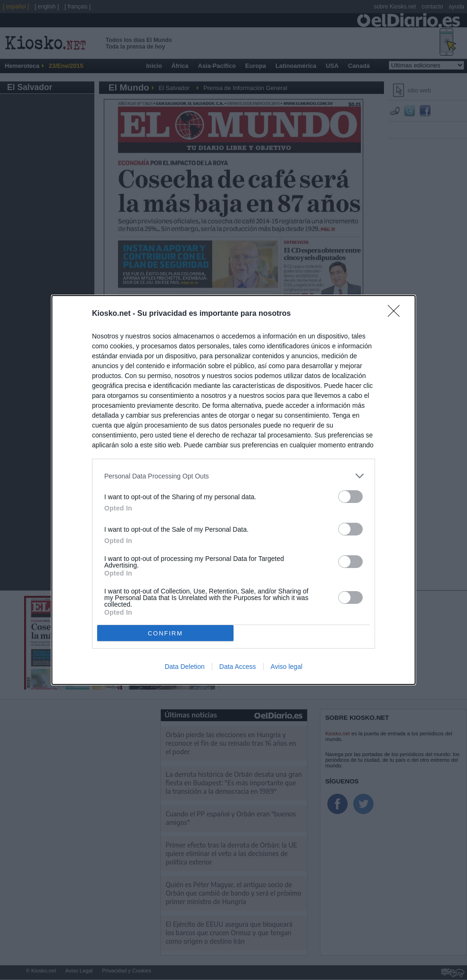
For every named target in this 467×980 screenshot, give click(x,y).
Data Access (238, 667)
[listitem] (233, 476)
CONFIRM (165, 633)
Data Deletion (185, 667)
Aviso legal (287, 667)
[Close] (397, 314)
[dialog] (233, 490)
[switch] (350, 497)
